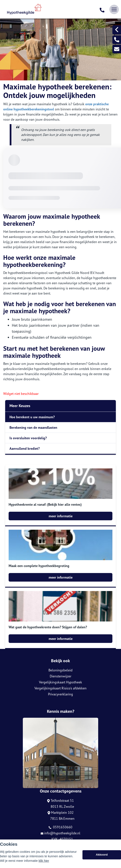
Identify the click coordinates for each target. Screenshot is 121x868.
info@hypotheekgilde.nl (60, 833)
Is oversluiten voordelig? (28, 438)
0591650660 (60, 827)
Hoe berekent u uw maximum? (32, 417)
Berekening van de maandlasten (33, 427)
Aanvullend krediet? (25, 448)
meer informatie (61, 516)
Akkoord (102, 855)
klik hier (44, 861)
